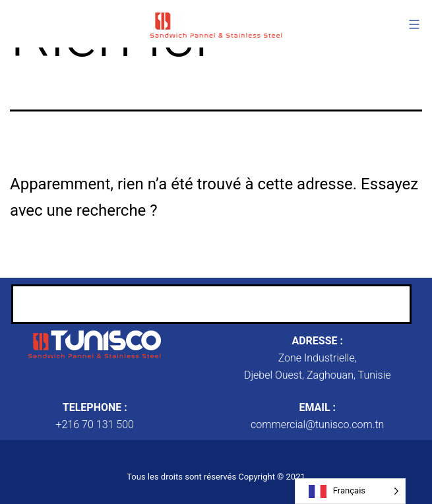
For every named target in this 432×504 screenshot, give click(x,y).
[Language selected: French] (350, 491)
